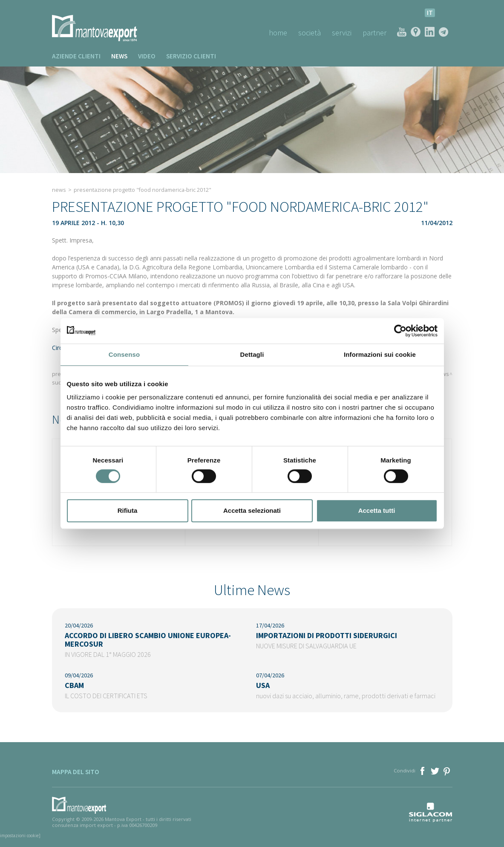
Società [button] (310, 33)
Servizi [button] (342, 33)
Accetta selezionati (252, 510)
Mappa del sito (76, 772)
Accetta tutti (377, 510)
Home (278, 33)
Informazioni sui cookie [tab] (380, 354)
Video (147, 56)
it (430, 13)
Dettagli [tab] (252, 354)
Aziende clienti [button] (76, 56)
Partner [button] (374, 33)
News (119, 56)
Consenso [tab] (124, 354)
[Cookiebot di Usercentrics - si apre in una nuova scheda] (400, 331)
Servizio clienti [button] (191, 56)
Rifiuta (128, 510)
